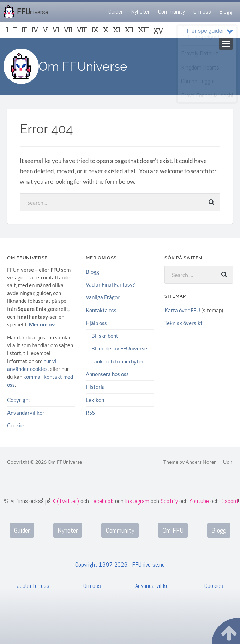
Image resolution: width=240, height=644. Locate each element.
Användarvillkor (26, 412)
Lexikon (95, 399)
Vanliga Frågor (103, 297)
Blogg (226, 12)
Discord (229, 501)
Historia (95, 387)
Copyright (19, 399)
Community (172, 12)
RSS (90, 412)
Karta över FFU (182, 310)
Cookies (16, 425)
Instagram (137, 501)
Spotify (169, 501)
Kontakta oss (101, 310)
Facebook (102, 501)
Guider (116, 12)
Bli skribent (105, 336)
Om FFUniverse (83, 66)
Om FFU (173, 530)
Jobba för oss (33, 585)
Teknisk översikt (184, 323)
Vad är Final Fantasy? (110, 284)
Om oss (202, 12)
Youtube (199, 501)
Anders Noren (201, 462)
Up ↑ (228, 462)
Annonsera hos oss (107, 374)
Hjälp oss (96, 323)
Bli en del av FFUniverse (119, 348)
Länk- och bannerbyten (118, 361)
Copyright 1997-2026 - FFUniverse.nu (120, 564)
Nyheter (140, 12)
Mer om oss (43, 324)
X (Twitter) (66, 501)
